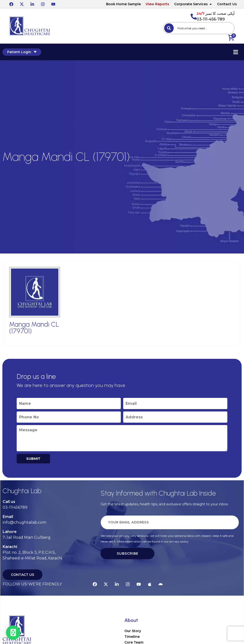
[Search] (169, 28)
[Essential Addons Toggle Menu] (236, 52)
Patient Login (22, 52)
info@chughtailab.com (24, 522)
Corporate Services (193, 4)
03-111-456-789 (211, 19)
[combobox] (199, 28)
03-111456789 (15, 507)
